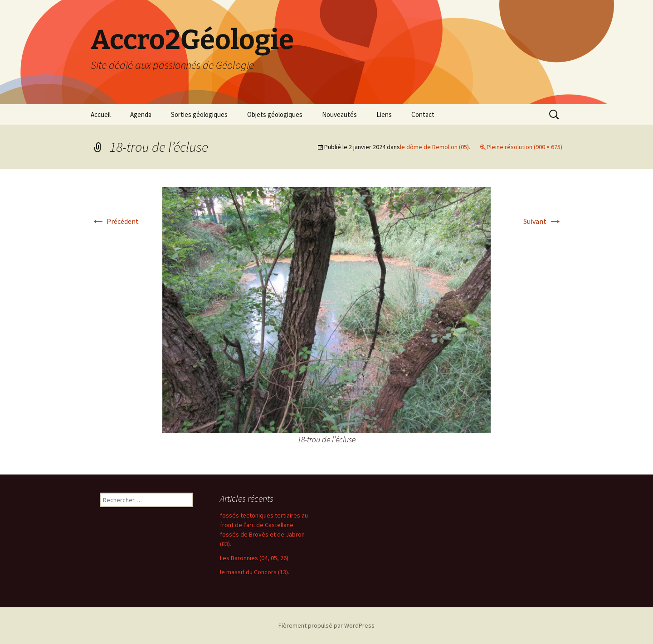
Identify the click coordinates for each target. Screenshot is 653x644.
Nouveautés (339, 114)
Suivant (543, 221)
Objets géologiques (275, 114)
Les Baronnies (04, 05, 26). (255, 558)
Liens (384, 114)
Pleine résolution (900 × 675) (524, 147)
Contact (423, 114)
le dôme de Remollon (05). (435, 147)
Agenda (141, 114)
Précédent (115, 221)
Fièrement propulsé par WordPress (326, 625)
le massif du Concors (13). (255, 572)
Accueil (101, 114)
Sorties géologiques (199, 114)
